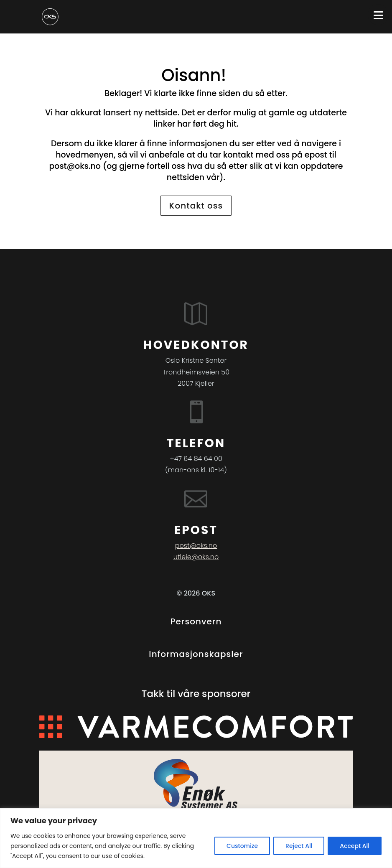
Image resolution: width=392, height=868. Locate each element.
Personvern (196, 621)
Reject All (299, 846)
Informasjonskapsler (196, 654)
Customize (242, 846)
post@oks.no (75, 166)
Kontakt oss (196, 206)
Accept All (355, 846)
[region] (196, 838)
